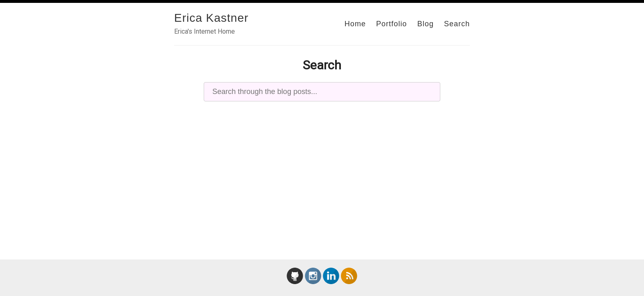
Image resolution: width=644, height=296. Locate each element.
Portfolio (392, 24)
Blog (425, 24)
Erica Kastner (211, 18)
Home (355, 24)
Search (457, 24)
